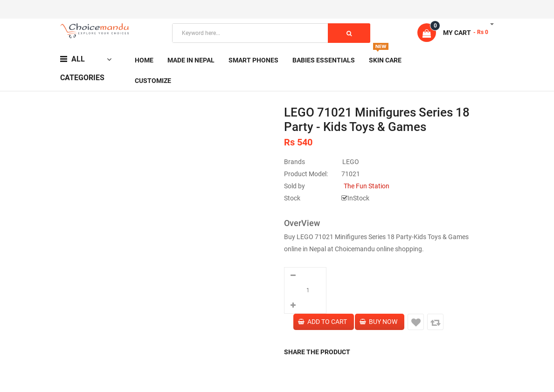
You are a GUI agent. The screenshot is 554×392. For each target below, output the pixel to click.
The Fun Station (367, 186)
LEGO (351, 162)
